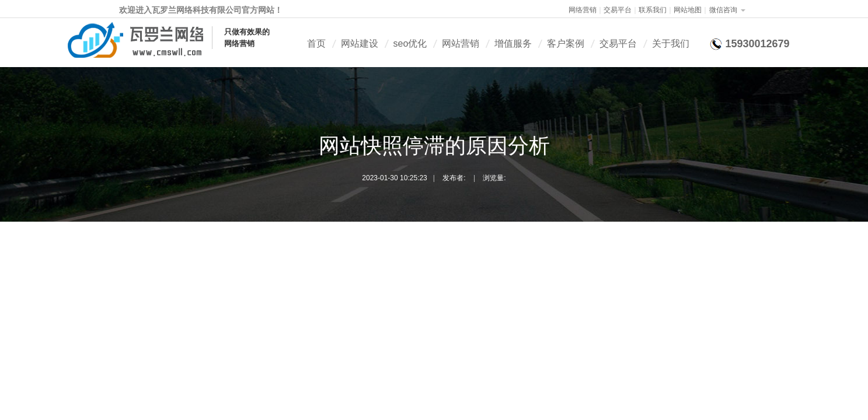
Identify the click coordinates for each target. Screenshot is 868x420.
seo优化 (410, 43)
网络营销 (583, 10)
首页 (316, 43)
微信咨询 (723, 10)
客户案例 (566, 43)
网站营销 (461, 43)
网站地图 (688, 10)
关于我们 (671, 43)
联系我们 (653, 10)
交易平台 (618, 10)
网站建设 (360, 43)
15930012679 (757, 44)
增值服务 (513, 43)
